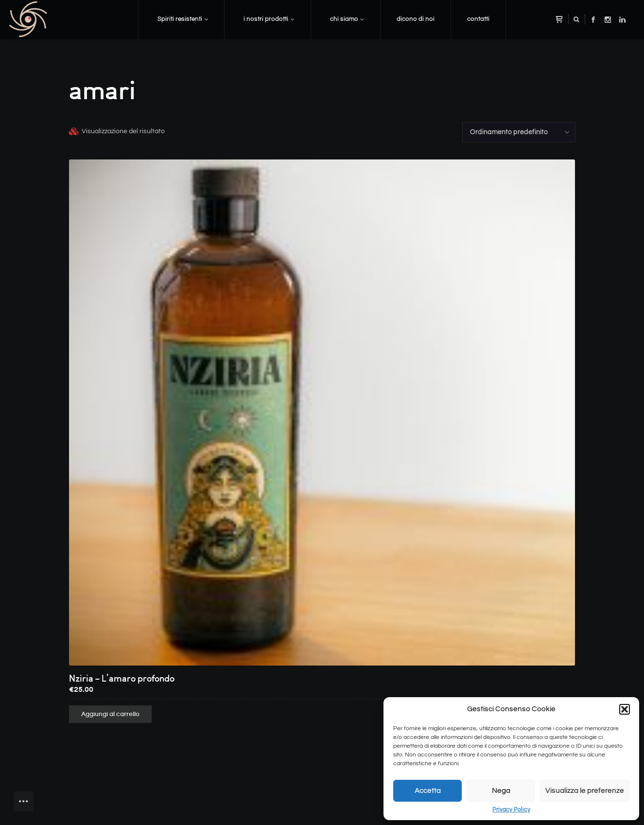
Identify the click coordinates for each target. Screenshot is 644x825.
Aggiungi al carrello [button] (110, 714)
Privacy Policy (511, 809)
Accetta (428, 791)
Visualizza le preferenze (585, 791)
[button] (625, 709)
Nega (501, 791)
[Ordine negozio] (519, 132)
